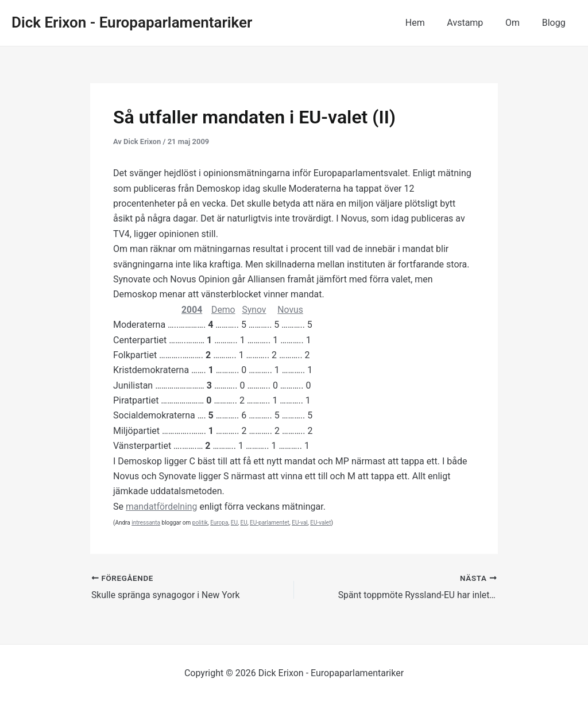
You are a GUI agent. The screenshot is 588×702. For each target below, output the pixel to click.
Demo (224, 310)
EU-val (300, 523)
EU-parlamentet (270, 523)
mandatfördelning (162, 507)
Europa (219, 523)
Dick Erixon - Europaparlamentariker (132, 22)
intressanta (146, 523)
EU (234, 523)
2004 (192, 310)
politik (200, 523)
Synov (255, 310)
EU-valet (320, 523)
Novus (291, 310)
